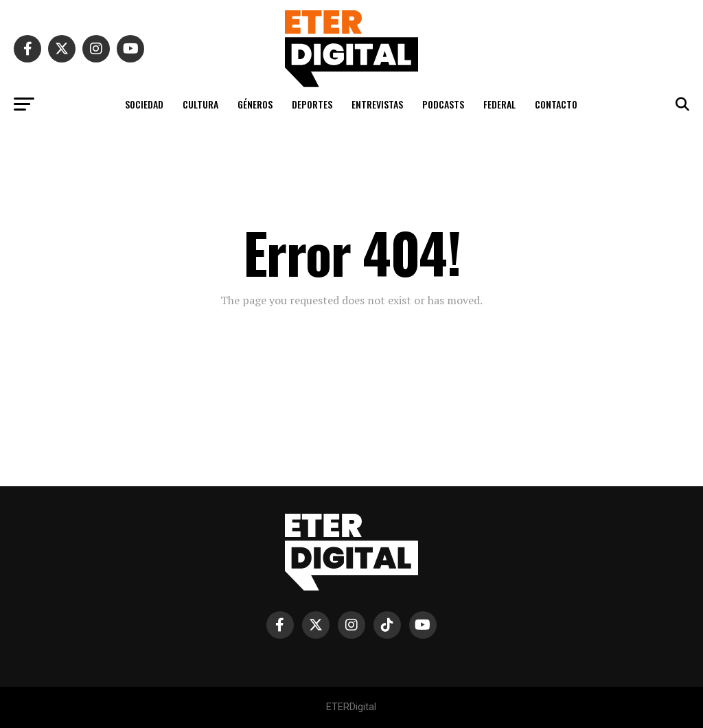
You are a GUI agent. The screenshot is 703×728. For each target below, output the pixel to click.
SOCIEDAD (144, 104)
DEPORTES (312, 104)
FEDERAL (499, 104)
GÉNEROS (255, 104)
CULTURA (200, 104)
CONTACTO (556, 104)
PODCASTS (443, 104)
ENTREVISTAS (377, 104)
